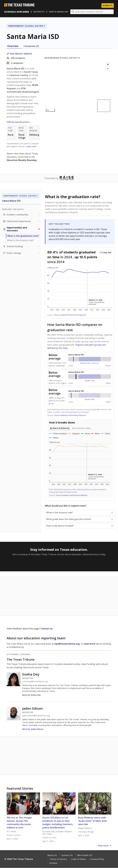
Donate (53, 863)
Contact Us (67, 855)
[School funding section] (22, 246)
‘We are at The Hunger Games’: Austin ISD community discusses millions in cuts (19, 823)
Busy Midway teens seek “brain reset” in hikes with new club (92, 821)
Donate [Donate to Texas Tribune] (107, 6)
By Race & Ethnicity (60, 428)
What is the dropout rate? (20, 240)
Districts (39, 12)
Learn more (31, 147)
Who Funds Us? (85, 855)
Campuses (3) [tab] (31, 46)
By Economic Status (82, 428)
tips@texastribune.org (67, 644)
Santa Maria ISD (59, 12)
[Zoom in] (108, 65)
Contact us (47, 629)
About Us (52, 855)
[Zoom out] (108, 69)
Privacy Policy (97, 859)
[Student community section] (22, 215)
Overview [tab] (13, 46)
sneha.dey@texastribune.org (35, 682)
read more (89, 644)
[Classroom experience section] (22, 221)
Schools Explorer (17, 12)
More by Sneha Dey (31, 695)
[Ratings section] (22, 253)
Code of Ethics (79, 859)
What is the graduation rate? (23, 236)
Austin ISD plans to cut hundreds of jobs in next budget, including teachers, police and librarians (58, 823)
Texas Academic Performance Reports (70, 315)
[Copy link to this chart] (106, 253)
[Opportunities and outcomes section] (22, 229)
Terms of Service (58, 859)
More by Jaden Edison (33, 729)
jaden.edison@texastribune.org (36, 716)
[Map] (78, 87)
